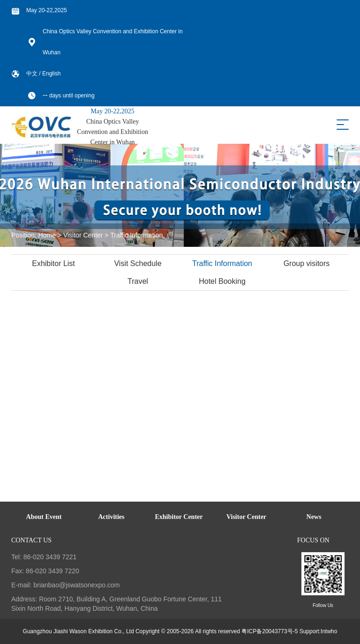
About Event (44, 517)
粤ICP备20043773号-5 (270, 631)
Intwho (329, 631)
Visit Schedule (138, 263)
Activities (112, 517)
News (314, 517)
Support (309, 631)
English (51, 74)
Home (47, 235)
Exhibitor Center (179, 517)
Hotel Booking (223, 281)
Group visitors (307, 263)
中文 (33, 74)
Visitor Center (83, 235)
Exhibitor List (54, 263)
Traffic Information (136, 235)
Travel (138, 281)
